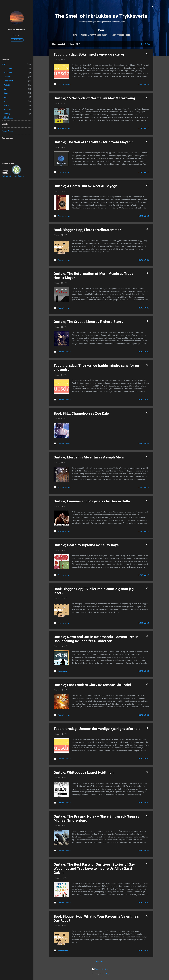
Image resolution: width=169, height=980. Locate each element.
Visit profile (17, 40)
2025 (4, 64)
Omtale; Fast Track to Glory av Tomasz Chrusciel (92, 685)
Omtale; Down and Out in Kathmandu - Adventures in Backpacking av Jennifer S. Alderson (96, 639)
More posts (101, 961)
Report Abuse (8, 131)
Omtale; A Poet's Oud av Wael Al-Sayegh (85, 186)
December (8, 69)
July (5, 89)
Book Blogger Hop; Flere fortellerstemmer (87, 230)
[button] (147, 54)
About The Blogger (121, 35)
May (6, 97)
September (8, 81)
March (6, 105)
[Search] (152, 6)
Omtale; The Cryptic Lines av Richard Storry (88, 322)
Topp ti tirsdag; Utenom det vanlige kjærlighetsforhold (97, 729)
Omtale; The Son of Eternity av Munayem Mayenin (94, 142)
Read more (144, 84)
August (7, 85)
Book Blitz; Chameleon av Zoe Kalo (81, 413)
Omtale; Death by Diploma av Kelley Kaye (86, 545)
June (6, 93)
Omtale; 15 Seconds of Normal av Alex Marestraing (94, 98)
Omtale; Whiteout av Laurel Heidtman (84, 773)
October (7, 77)
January (7, 114)
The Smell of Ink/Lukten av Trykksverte (101, 16)
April (6, 101)
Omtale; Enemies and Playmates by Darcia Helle (92, 501)
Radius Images (106, 974)
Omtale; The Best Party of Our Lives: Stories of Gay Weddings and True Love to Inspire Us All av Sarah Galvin (94, 868)
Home (74, 35)
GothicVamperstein (17, 30)
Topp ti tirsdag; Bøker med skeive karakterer (89, 54)
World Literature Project (94, 35)
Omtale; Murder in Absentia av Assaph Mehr (89, 457)
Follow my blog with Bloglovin (13, 176)
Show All (145, 44)
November (8, 73)
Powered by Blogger (101, 969)
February (7, 110)
